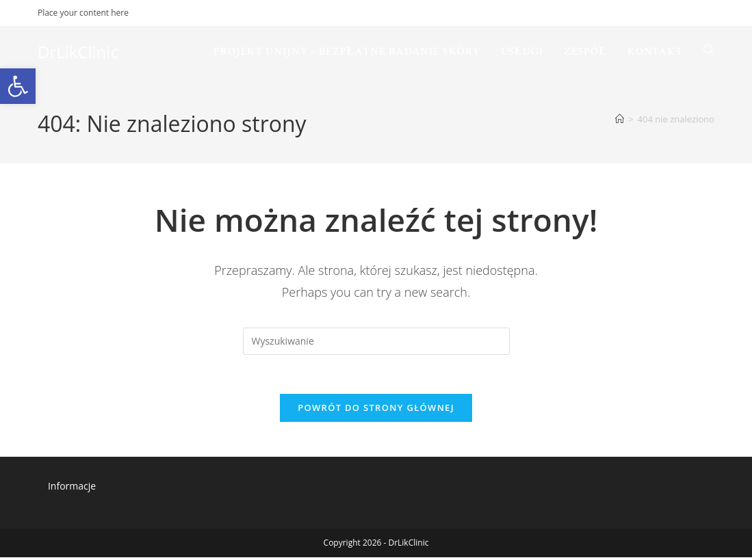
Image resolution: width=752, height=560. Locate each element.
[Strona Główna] (620, 119)
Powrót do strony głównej (376, 410)
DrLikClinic (78, 52)
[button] (18, 86)
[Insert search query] (376, 341)
